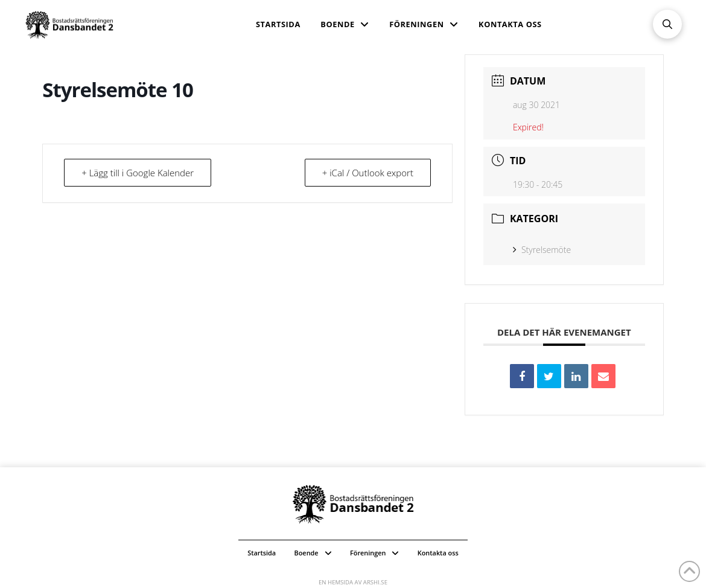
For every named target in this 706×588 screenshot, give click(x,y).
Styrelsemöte (542, 250)
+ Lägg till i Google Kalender (138, 173)
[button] (667, 24)
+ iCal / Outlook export (368, 173)
